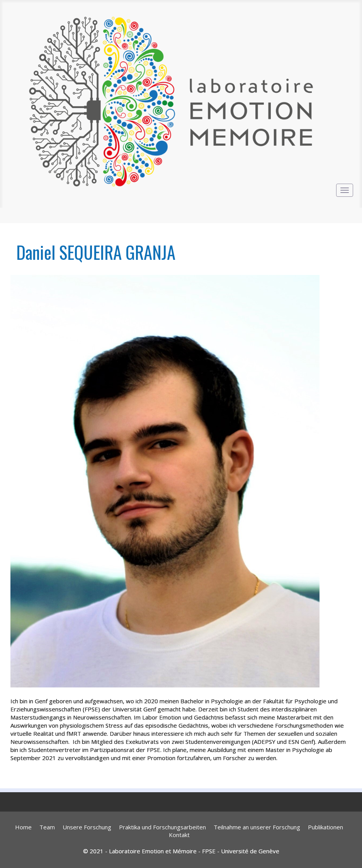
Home (23, 827)
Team (47, 827)
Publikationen (325, 827)
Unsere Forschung (87, 827)
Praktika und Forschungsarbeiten (162, 827)
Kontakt (179, 835)
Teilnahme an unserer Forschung (257, 827)
